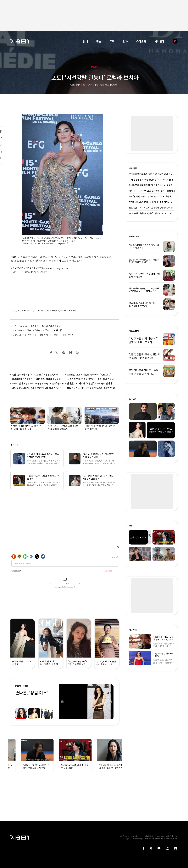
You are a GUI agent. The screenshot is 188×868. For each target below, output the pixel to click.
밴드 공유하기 (78, 353)
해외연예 (159, 41)
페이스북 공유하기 (51, 353)
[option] (86, 702)
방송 (99, 41)
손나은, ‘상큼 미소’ (32, 693)
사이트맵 (169, 836)
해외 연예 (133, 630)
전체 (85, 41)
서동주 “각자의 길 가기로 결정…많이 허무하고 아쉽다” (36, 326)
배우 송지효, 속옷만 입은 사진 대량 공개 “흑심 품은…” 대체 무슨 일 (42, 335)
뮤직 (112, 41)
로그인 (175, 836)
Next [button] (111, 702)
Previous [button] (62, 702)
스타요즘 (141, 41)
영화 (125, 41)
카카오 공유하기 (64, 353)
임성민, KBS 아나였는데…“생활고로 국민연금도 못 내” (36, 330)
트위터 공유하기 (57, 353)
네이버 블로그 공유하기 (71, 353)
